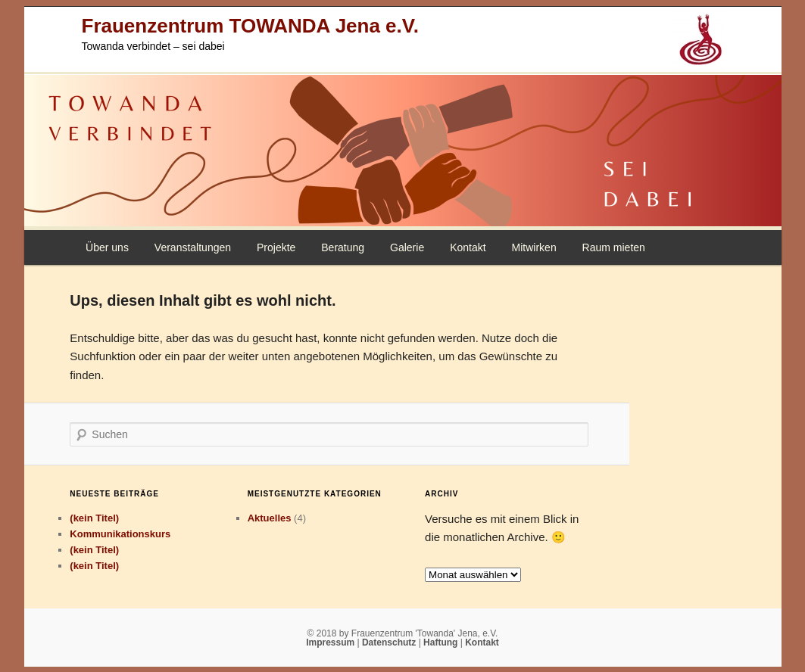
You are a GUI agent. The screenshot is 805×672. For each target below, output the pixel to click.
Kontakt (468, 247)
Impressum (331, 642)
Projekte (276, 247)
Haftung (442, 642)
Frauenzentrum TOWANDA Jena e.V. (250, 26)
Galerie (407, 247)
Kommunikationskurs (120, 534)
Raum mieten (614, 247)
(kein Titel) (94, 518)
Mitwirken (534, 247)
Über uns (107, 247)
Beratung (343, 247)
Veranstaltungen (193, 247)
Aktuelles (270, 518)
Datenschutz (390, 642)
